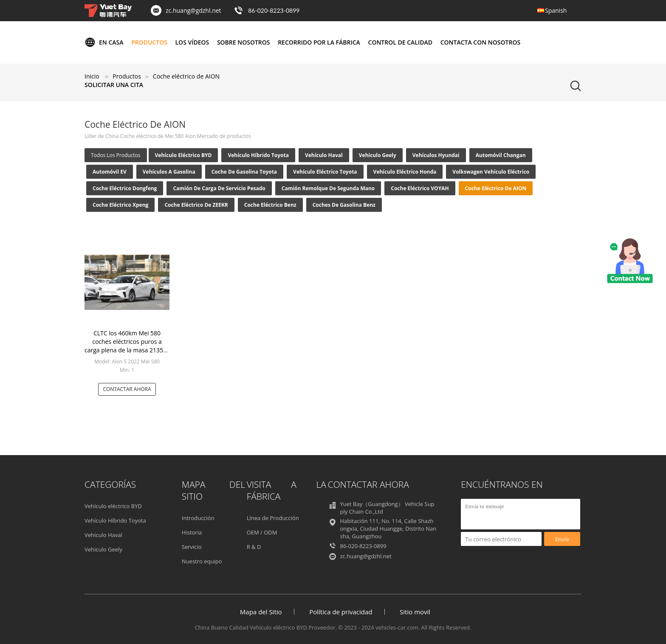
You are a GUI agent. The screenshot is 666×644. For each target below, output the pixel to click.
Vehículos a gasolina (169, 172)
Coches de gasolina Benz (344, 205)
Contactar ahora (127, 389)
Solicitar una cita (114, 85)
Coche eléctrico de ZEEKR (196, 205)
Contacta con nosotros (480, 42)
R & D (254, 547)
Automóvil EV (110, 172)
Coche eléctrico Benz (270, 205)
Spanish (556, 10)
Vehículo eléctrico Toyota (325, 172)
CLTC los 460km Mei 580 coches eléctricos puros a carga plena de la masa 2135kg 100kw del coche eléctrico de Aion (127, 350)
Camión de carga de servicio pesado (219, 188)
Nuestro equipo (202, 561)
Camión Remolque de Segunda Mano (328, 188)
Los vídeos (192, 42)
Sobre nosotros (244, 42)
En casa (104, 42)
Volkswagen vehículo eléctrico (491, 172)
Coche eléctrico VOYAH (420, 188)
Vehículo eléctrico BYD (183, 155)
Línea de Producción (273, 518)
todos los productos (116, 155)
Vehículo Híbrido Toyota (258, 155)
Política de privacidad (341, 612)
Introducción (198, 518)
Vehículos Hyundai (436, 155)
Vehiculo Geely (378, 155)
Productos (149, 42)
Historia (192, 532)
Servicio (192, 547)
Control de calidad (400, 42)
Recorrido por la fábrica (319, 42)
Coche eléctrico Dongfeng (125, 188)
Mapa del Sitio (261, 612)
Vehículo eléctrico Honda (405, 172)
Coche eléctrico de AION (496, 188)
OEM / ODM (262, 532)
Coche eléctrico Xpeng (120, 205)
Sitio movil (415, 612)
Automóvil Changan (501, 155)
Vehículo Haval (324, 155)
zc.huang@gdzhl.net (193, 10)
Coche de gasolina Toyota (244, 172)
